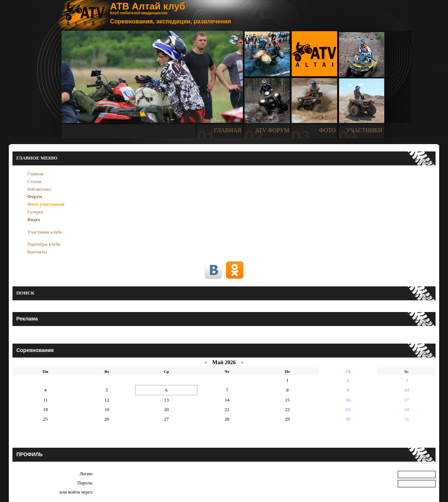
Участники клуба (45, 232)
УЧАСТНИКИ (364, 130)
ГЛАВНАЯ (228, 130)
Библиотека (39, 189)
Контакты (37, 252)
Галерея (35, 212)
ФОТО (328, 130)
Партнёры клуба (44, 244)
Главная (35, 174)
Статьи (34, 181)
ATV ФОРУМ (272, 130)
